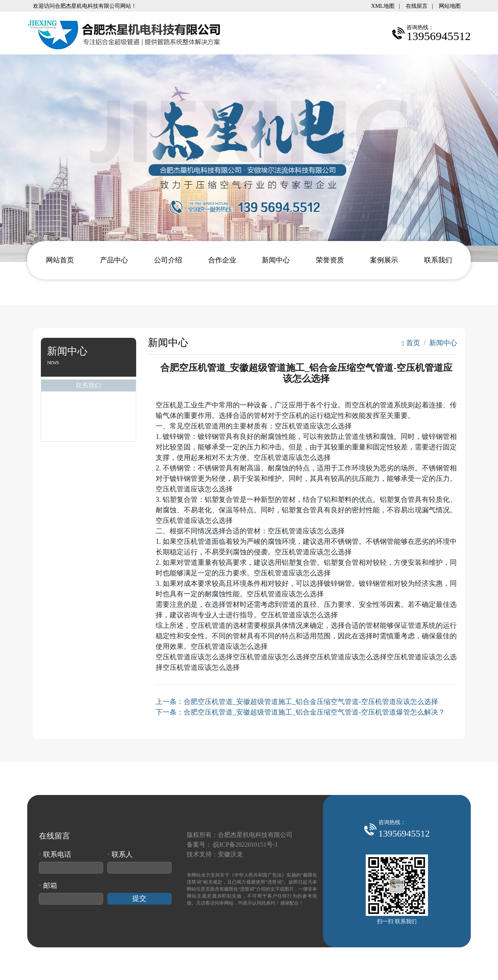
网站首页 (60, 260)
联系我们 (438, 260)
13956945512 (404, 833)
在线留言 (417, 6)
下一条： (300, 712)
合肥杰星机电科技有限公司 (255, 835)
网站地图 (450, 6)
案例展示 (384, 260)
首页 (411, 343)
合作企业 (222, 260)
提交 (139, 898)
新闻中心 (276, 260)
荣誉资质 (330, 260)
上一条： (297, 702)
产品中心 (114, 260)
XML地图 (383, 6)
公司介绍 (168, 260)
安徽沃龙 (230, 854)
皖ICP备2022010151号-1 (245, 845)
